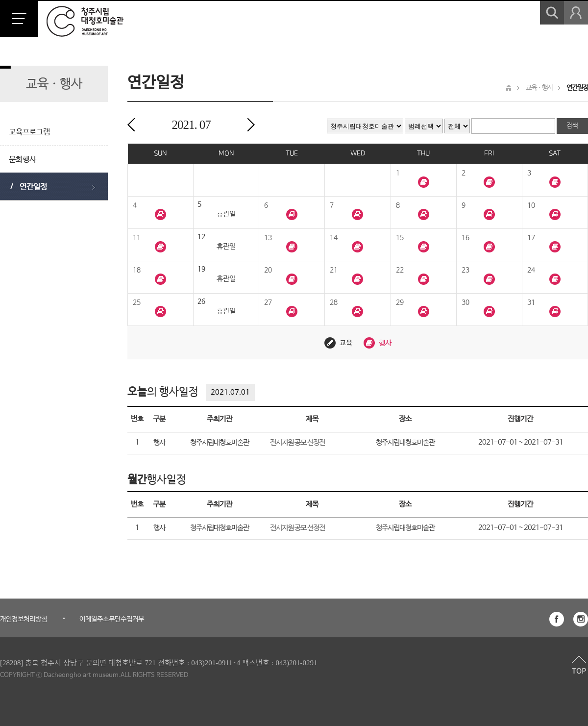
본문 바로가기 (0, 0)
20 (268, 270)
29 (400, 302)
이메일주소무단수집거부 (112, 619)
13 (268, 238)
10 (531, 205)
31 (531, 302)
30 (465, 302)
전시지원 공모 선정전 (297, 442)
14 (334, 238)
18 (137, 270)
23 (465, 270)
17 (531, 238)
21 (334, 270)
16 (465, 238)
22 (400, 270)
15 (400, 238)
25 (137, 302)
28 (334, 302)
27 (268, 302)
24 (531, 270)
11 (137, 238)
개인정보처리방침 (24, 619)
